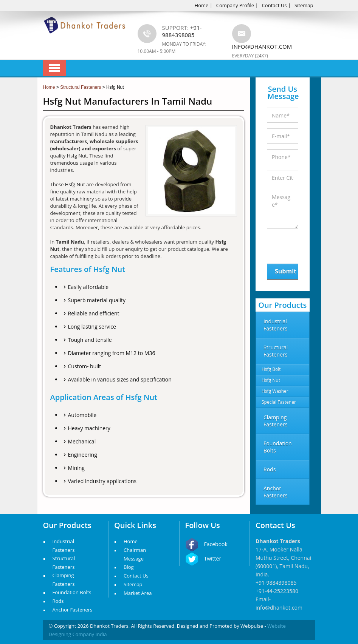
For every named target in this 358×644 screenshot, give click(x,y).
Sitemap (304, 5)
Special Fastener (279, 402)
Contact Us (274, 5)
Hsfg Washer (275, 391)
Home (202, 5)
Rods (58, 601)
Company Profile (235, 5)
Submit (286, 271)
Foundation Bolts (72, 592)
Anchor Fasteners (73, 610)
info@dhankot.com (262, 46)
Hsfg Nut (271, 380)
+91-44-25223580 (277, 591)
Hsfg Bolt (271, 369)
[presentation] (306, 244)
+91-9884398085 (276, 583)
